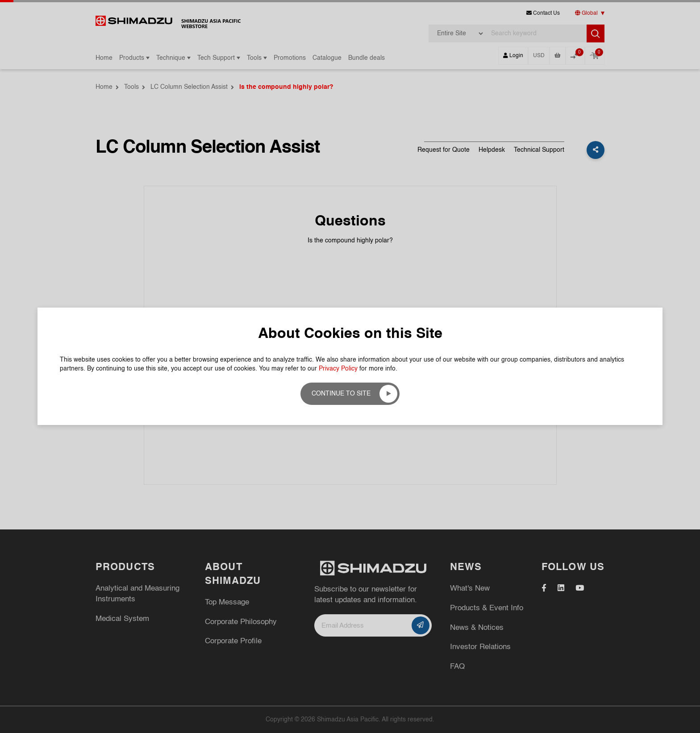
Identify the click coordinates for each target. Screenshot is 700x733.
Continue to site (341, 394)
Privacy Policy (338, 369)
